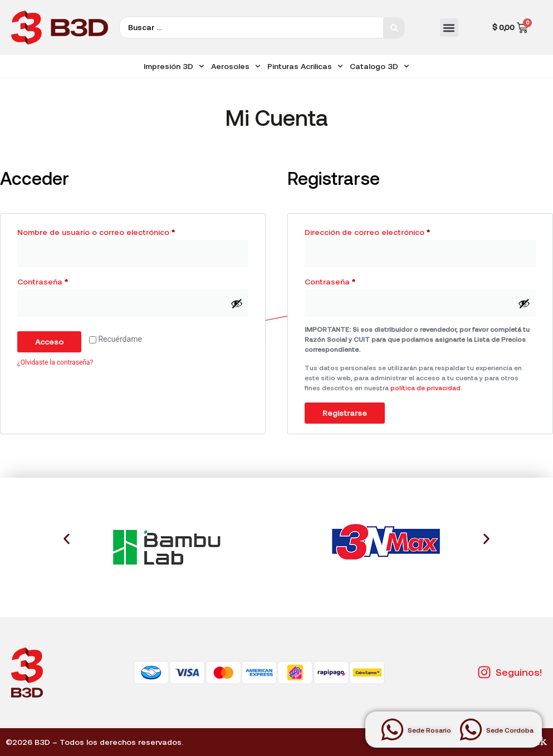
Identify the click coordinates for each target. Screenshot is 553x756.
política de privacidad (425, 387)
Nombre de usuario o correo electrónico (117, 230)
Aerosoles (236, 66)
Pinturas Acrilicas (305, 66)
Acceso (49, 342)
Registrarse (345, 413)
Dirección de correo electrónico (388, 230)
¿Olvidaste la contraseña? (55, 362)
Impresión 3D (174, 66)
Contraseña (63, 280)
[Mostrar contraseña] (237, 303)
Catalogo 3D (380, 66)
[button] (449, 28)
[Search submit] (394, 28)
